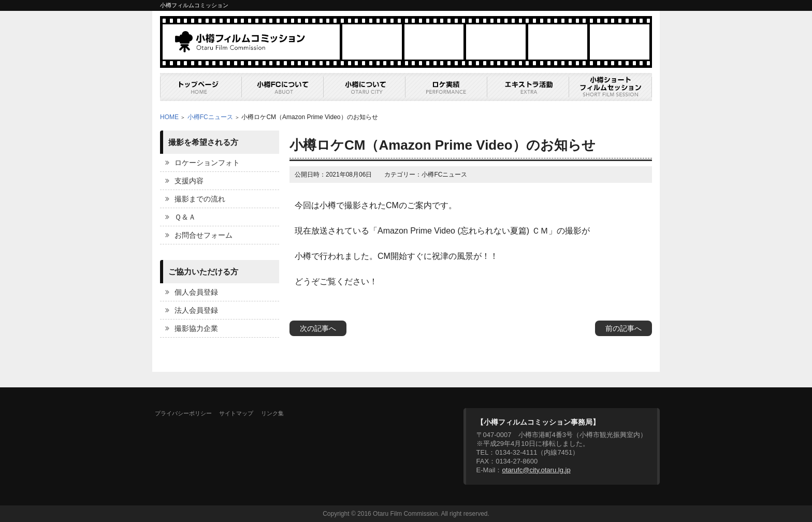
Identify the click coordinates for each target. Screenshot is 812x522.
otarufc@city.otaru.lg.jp (536, 470)
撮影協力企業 (196, 328)
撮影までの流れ (200, 199)
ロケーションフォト (207, 163)
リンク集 (272, 413)
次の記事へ (318, 328)
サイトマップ (236, 413)
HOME (169, 117)
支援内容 (189, 181)
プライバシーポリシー (183, 413)
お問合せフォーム (204, 235)
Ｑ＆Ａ (185, 217)
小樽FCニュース (210, 117)
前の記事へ (624, 328)
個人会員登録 (196, 292)
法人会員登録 (196, 310)
